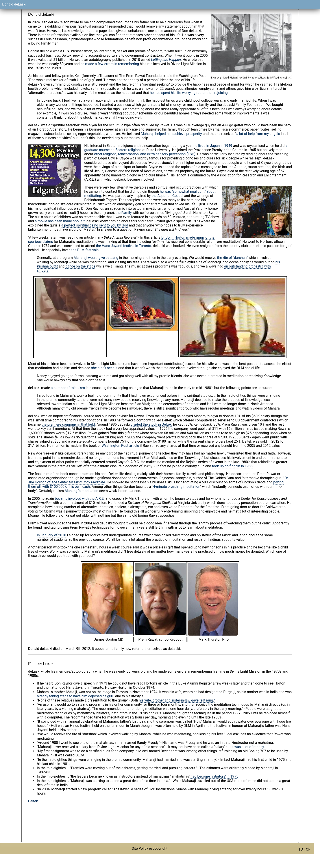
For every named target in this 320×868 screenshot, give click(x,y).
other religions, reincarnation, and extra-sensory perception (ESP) (145, 154)
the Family (124, 213)
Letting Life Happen (166, 60)
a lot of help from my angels (258, 134)
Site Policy (140, 848)
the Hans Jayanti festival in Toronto (124, 246)
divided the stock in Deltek (151, 424)
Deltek (33, 801)
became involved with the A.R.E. (80, 499)
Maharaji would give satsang (96, 258)
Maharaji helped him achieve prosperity (171, 134)
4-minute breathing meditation (177, 487)
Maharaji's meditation (82, 491)
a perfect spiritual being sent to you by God (95, 225)
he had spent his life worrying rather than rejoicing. (189, 93)
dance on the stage (80, 266)
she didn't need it (104, 368)
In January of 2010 (52, 535)
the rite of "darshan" (232, 258)
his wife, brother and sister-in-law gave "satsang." (177, 700)
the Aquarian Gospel (167, 196)
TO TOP (304, 849)
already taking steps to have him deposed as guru (76, 696)
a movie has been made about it (60, 221)
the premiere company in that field (68, 424)
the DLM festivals (85, 250)
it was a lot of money (248, 747)
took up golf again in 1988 (232, 466)
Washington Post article (120, 446)
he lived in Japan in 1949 (213, 146)
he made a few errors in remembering (110, 64)
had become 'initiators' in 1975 (214, 776)
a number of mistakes (68, 388)
